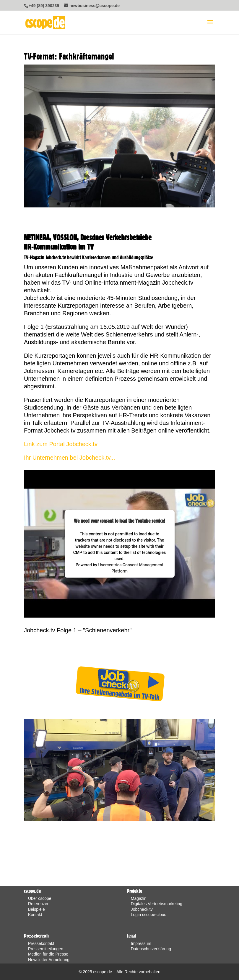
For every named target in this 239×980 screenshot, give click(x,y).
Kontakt (35, 915)
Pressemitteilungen (46, 949)
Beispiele (36, 909)
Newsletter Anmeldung (49, 960)
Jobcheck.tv (142, 909)
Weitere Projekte (116, 664)
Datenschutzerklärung (151, 949)
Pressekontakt (41, 943)
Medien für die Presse (48, 954)
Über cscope (40, 898)
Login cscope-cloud (149, 915)
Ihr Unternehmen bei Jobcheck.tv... (70, 458)
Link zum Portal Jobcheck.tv (61, 444)
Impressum (141, 943)
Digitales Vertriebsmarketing (157, 904)
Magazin (139, 898)
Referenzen (39, 904)
